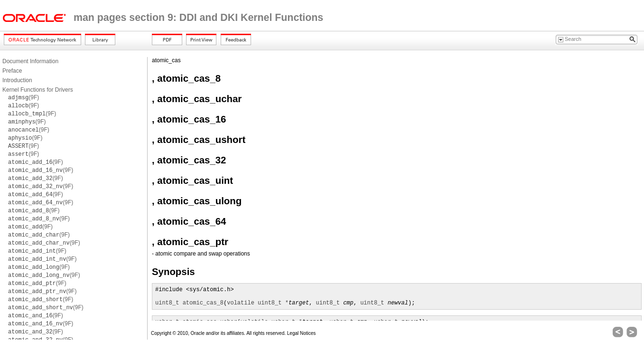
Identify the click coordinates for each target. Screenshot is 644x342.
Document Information (30, 61)
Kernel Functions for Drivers (38, 90)
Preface (12, 71)
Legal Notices (302, 333)
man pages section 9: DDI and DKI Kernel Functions (198, 18)
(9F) (23, 97)
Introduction (17, 80)
